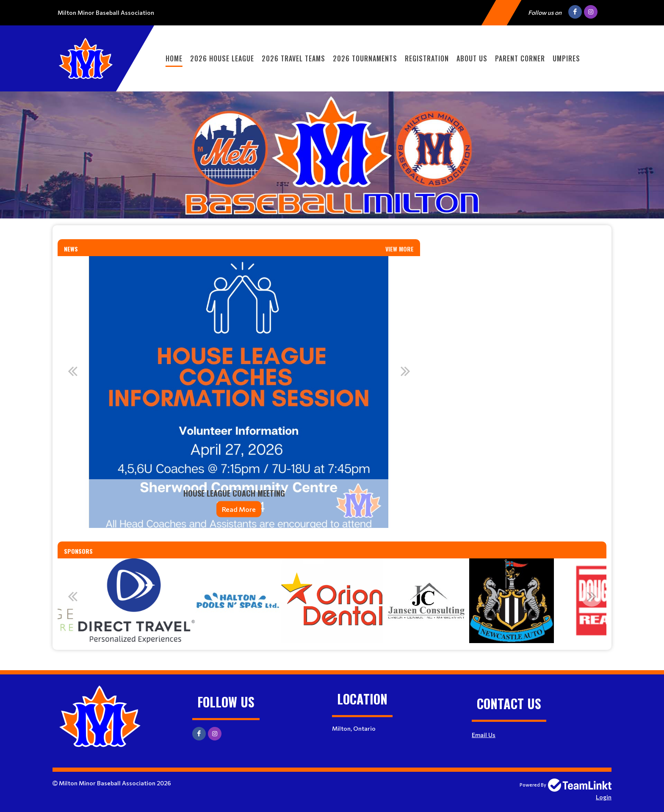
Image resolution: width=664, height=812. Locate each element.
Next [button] (405, 371)
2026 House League (222, 58)
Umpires (566, 58)
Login (604, 797)
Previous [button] (72, 371)
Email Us (484, 735)
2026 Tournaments (365, 58)
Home (174, 58)
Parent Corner (520, 58)
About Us (472, 58)
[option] (239, 392)
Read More (239, 509)
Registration (427, 58)
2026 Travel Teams (293, 58)
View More (400, 249)
